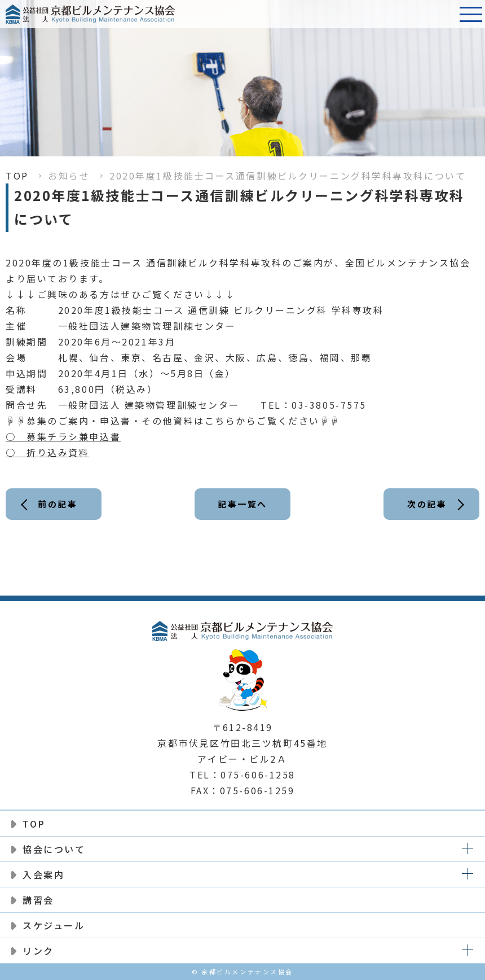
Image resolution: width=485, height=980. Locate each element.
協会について (54, 849)
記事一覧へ (242, 504)
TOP (17, 176)
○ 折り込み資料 (47, 452)
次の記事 (427, 504)
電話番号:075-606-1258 (443, 14)
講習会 (38, 900)
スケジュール (54, 925)
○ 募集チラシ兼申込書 (63, 436)
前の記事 (58, 504)
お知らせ (69, 176)
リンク (38, 951)
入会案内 (43, 874)
